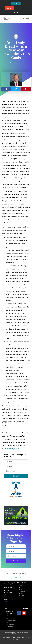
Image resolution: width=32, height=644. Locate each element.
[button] (20, 19)
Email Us (10, 597)
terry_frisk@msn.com (13, 449)
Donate (10, 8)
